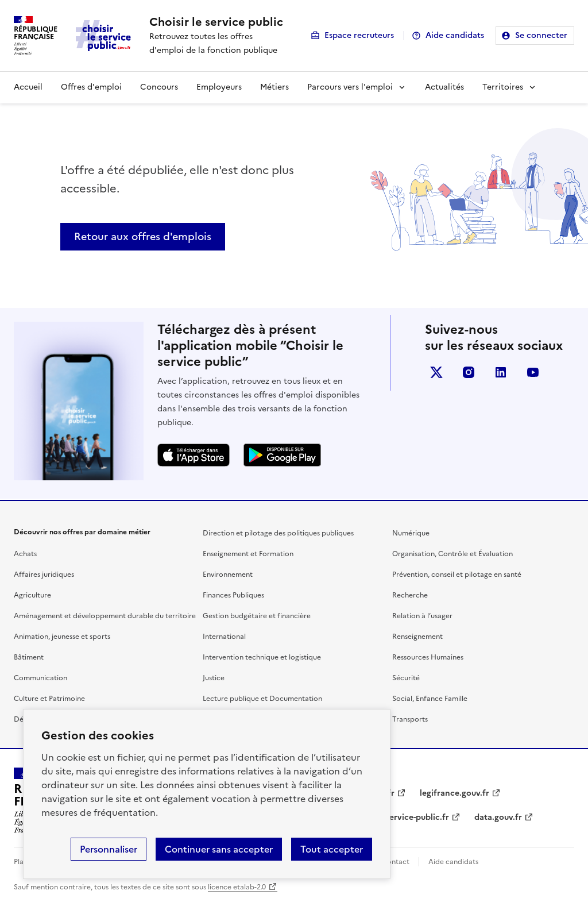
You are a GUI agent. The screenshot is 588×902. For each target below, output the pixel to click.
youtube (533, 372)
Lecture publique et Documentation (262, 699)
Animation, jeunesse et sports (62, 637)
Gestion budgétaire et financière (257, 616)
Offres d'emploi (91, 87)
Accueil (28, 87)
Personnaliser (109, 849)
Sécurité (406, 678)
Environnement (228, 575)
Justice (214, 678)
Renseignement (417, 637)
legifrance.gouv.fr (454, 793)
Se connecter (541, 35)
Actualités (444, 87)
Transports (410, 719)
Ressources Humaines (428, 657)
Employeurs (219, 87)
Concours (159, 87)
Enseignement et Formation (248, 554)
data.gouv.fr (498, 817)
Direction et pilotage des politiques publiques (278, 533)
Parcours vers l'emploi (350, 87)
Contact (396, 862)
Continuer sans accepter (219, 849)
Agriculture (32, 595)
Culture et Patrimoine (49, 699)
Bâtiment (29, 657)
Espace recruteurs (359, 35)
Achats (25, 554)
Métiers (274, 87)
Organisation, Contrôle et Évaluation (452, 554)
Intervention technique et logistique (262, 657)
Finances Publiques (233, 595)
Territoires (503, 87)
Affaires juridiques (44, 575)
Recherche (410, 595)
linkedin (501, 372)
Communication (40, 678)
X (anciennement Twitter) (436, 372)
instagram (469, 372)
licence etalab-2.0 (237, 887)
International (224, 637)
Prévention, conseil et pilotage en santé (457, 575)
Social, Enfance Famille (430, 699)
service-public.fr (417, 817)
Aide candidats (455, 35)
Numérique (411, 533)
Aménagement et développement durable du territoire (105, 616)
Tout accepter (332, 849)
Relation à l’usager (422, 616)
